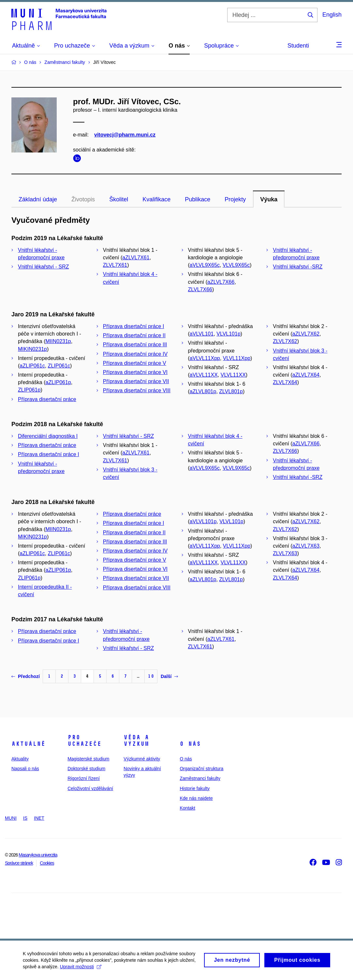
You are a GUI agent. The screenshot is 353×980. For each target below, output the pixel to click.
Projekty (235, 199)
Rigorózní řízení (84, 778)
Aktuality (20, 759)
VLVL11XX (233, 375)
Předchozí (26, 676)
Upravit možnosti (81, 969)
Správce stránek (19, 863)
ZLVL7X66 (200, 289)
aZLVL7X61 (136, 258)
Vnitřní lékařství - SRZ (43, 267)
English (332, 15)
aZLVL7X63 (306, 546)
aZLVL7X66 (221, 282)
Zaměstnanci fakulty (200, 778)
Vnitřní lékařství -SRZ (298, 267)
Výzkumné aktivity (142, 759)
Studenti (298, 46)
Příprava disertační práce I (134, 326)
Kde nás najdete (196, 798)
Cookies (47, 863)
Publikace (198, 199)
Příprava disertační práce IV (135, 354)
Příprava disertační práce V (135, 363)
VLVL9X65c (236, 265)
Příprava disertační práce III (135, 345)
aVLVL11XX (204, 375)
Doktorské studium (86, 769)
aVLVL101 (202, 334)
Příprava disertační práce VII (136, 381)
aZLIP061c (32, 366)
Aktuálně (28, 744)
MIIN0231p (58, 341)
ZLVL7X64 (285, 382)
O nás (190, 744)
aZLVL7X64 (306, 375)
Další (169, 676)
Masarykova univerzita (38, 855)
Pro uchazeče (84, 741)
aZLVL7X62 (306, 334)
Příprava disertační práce (47, 399)
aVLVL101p (203, 521)
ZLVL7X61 (115, 265)
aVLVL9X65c (205, 265)
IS (25, 818)
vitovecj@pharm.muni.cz (125, 135)
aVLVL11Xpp (205, 358)
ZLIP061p (29, 390)
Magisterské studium (88, 759)
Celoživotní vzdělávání (90, 788)
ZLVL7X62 (285, 341)
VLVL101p (228, 334)
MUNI (11, 818)
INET (39, 818)
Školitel (119, 199)
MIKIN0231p (32, 349)
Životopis (83, 199)
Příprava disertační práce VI (135, 372)
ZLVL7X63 (285, 553)
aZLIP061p (58, 382)
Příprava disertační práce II (134, 335)
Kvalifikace (156, 199)
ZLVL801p (231, 391)
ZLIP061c (59, 366)
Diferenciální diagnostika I (48, 436)
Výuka (269, 199)
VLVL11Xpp (237, 358)
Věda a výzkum (136, 741)
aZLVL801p (203, 391)
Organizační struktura (201, 769)
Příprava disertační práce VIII (137, 390)
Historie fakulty (195, 788)
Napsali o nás (25, 769)
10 (151, 676)
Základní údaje (38, 199)
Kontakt (187, 808)
